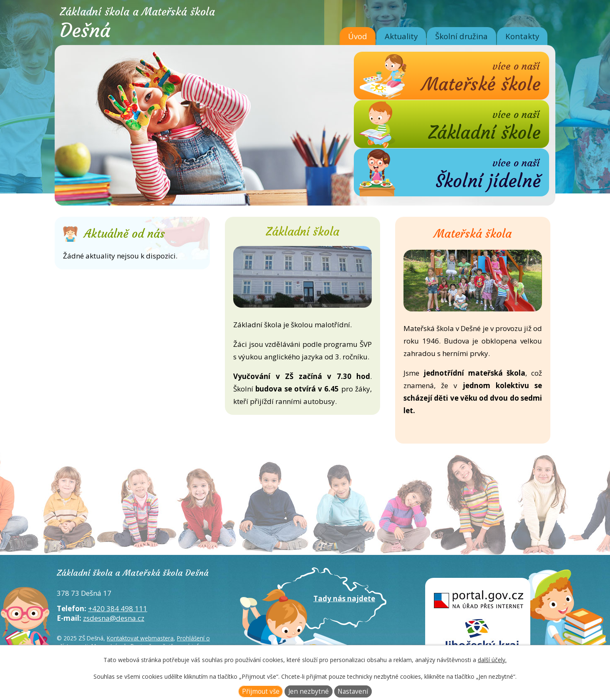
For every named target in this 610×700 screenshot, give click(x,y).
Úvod (358, 36)
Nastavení (353, 691)
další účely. (492, 660)
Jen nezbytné (309, 691)
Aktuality (401, 36)
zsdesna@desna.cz (114, 618)
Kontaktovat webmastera (140, 638)
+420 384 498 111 (118, 608)
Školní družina (461, 36)
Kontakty (522, 36)
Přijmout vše (261, 691)
